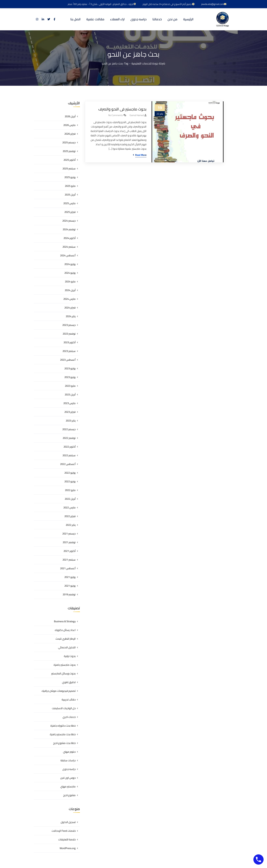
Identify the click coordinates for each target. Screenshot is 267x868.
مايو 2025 (70, 186)
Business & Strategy (65, 621)
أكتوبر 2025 (70, 160)
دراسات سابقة (68, 760)
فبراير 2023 (70, 412)
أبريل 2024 (70, 290)
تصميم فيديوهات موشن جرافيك (59, 691)
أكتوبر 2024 (70, 238)
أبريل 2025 (70, 195)
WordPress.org (68, 848)
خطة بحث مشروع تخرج (64, 743)
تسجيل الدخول (68, 822)
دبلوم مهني (69, 752)
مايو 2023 (70, 386)
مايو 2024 (70, 281)
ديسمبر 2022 (69, 429)
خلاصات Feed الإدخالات (64, 831)
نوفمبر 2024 (69, 229)
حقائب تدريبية (69, 700)
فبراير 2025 (70, 212)
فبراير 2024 (70, 308)
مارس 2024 (69, 299)
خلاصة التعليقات (67, 839)
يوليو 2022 (70, 473)
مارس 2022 (69, 507)
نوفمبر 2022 (69, 438)
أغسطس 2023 (68, 360)
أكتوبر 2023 (70, 342)
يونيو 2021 (70, 586)
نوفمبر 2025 (69, 151)
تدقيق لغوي (69, 682)
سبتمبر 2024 (69, 247)
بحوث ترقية (70, 656)
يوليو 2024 (70, 264)
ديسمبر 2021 (69, 534)
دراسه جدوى (69, 769)
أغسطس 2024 (68, 255)
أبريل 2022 (70, 499)
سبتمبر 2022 (69, 455)
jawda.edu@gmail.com (214, 4)
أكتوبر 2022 (70, 447)
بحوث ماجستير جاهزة (65, 665)
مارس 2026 (69, 125)
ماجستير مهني (68, 786)
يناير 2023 (71, 421)
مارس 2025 (69, 203)
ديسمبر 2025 (69, 142)
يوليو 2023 (70, 368)
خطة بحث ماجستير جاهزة (63, 734)
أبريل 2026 (70, 116)
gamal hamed (137, 115)
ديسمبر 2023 (69, 325)
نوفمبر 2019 (69, 594)
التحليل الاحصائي (67, 647)
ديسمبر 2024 (69, 221)
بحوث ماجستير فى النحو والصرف (122, 109)
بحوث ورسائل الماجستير (63, 673)
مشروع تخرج (69, 795)
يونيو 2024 (70, 273)
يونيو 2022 (70, 481)
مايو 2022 (70, 490)
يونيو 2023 (70, 377)
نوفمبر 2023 (69, 334)
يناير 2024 (71, 316)
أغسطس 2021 (68, 568)
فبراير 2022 (70, 516)
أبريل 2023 (70, 394)
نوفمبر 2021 (69, 542)
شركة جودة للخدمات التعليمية (148, 63)
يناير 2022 (71, 525)
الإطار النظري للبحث (66, 639)
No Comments (116, 115)
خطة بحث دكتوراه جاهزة (63, 726)
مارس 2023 (69, 403)
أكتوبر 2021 (70, 551)
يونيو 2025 (70, 177)
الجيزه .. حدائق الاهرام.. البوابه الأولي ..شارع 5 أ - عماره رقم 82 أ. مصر (102, 4)
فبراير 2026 (70, 134)
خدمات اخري (69, 717)
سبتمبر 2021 (69, 560)
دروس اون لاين (68, 778)
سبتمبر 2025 (69, 168)
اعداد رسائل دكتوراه (65, 630)
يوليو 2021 (70, 577)
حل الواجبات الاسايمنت (64, 708)
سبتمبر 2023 (69, 351)
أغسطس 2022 (68, 464)
